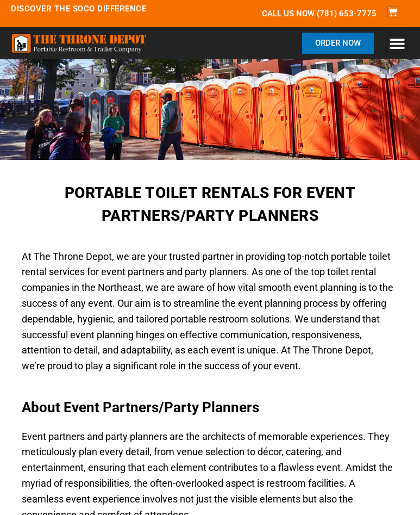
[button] (397, 43)
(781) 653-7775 (347, 14)
